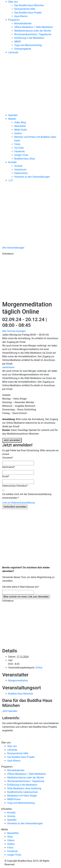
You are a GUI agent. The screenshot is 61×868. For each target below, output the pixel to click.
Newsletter (20, 126)
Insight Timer (21, 155)
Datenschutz (21, 173)
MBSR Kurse (14, 799)
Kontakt (12, 162)
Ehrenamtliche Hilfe (25, 9)
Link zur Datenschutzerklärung (18, 503)
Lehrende (13, 52)
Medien (12, 119)
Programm (14, 20)
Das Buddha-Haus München (29, 5)
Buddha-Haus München (21, 694)
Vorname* (8, 458)
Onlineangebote (23, 49)
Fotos (17, 144)
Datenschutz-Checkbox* (15, 486)
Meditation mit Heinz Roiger (22, 796)
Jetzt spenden (10, 711)
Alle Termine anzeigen (14, 331)
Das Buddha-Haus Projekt (28, 13)
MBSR (18, 42)
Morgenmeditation (18, 681)
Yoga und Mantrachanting (28, 45)
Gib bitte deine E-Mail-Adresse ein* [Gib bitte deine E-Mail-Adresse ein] (21, 587)
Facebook (19, 151)
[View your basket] (10, 180)
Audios (18, 133)
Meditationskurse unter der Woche (33, 31)
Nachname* (9, 467)
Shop (10, 837)
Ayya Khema (21, 16)
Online (39, 668)
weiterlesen (8, 367)
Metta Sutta (21, 130)
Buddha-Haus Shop (24, 159)
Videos (11, 840)
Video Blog (20, 122)
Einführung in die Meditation (29, 38)
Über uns (13, 2)
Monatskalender (23, 23)
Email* (6, 476)
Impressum (20, 170)
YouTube (19, 148)
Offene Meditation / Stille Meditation (34, 27)
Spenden (13, 115)
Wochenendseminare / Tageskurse (33, 34)
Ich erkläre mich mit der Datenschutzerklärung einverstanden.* (27, 496)
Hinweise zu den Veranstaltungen (32, 177)
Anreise (18, 166)
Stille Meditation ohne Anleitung (24, 788)
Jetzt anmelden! (12, 440)
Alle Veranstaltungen (13, 248)
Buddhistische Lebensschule (22, 792)
